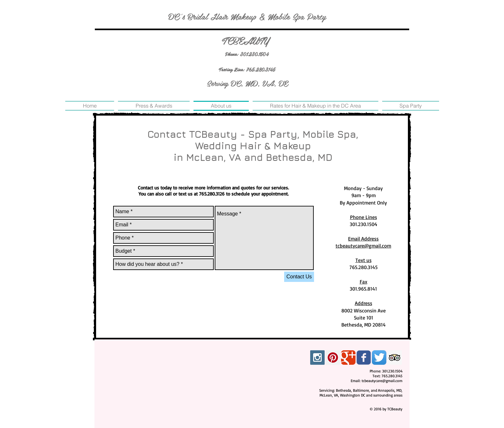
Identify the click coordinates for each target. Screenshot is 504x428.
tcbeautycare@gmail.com (382, 381)
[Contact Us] (299, 277)
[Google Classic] (348, 358)
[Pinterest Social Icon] (333, 358)
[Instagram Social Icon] (317, 358)
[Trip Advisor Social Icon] (395, 358)
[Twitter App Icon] (379, 358)
